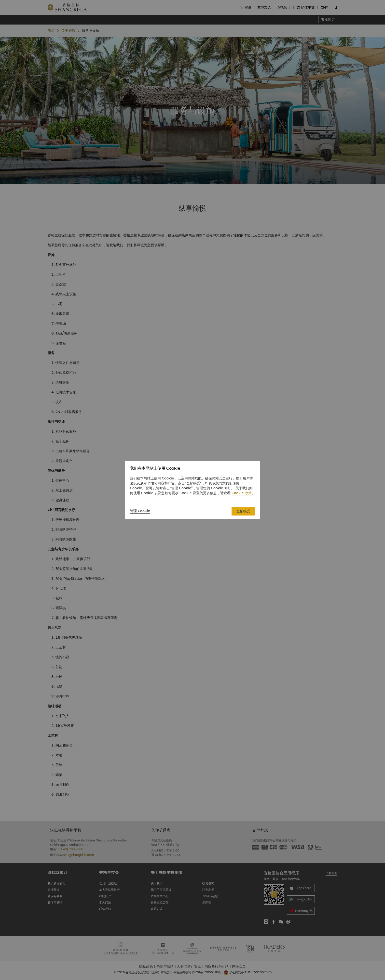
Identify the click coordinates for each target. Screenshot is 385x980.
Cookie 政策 (242, 493)
